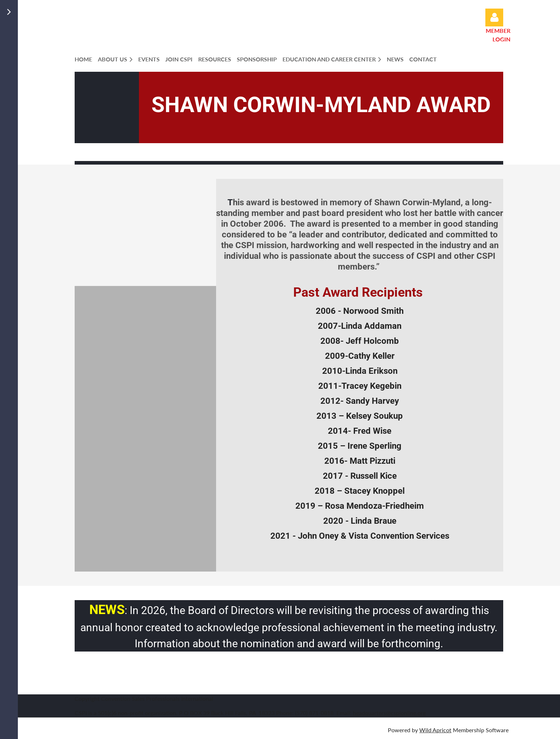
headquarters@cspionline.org (389, 713)
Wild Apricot (435, 730)
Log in (494, 17)
